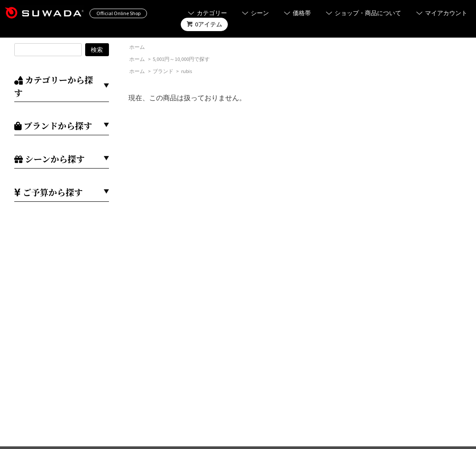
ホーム (137, 47)
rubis (187, 71)
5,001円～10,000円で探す (181, 59)
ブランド (163, 71)
